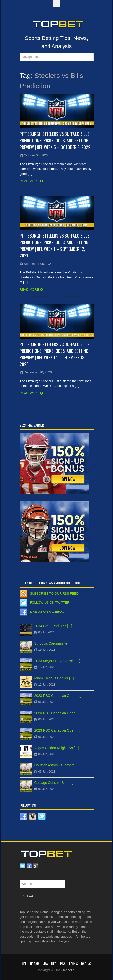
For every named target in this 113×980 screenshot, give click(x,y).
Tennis (73, 963)
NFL (24, 963)
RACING (86, 963)
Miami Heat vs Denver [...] (54, 678)
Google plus (36, 866)
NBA (45, 963)
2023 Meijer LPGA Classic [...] (57, 661)
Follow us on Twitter (50, 603)
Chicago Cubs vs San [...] (54, 783)
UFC (54, 963)
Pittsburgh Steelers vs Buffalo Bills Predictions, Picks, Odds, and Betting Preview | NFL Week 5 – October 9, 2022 (55, 140)
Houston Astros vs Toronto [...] (57, 765)
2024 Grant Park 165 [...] (53, 626)
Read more (29, 181)
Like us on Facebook (48, 612)
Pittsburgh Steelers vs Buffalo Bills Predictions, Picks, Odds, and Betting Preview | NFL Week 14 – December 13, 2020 (55, 354)
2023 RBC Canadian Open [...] (58, 696)
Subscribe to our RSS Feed (54, 593)
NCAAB (35, 963)
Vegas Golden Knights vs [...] (57, 748)
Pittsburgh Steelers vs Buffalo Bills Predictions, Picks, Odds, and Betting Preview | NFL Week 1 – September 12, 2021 (55, 246)
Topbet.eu (69, 970)
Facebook (29, 866)
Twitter (22, 866)
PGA (63, 963)
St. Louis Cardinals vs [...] (54, 643)
